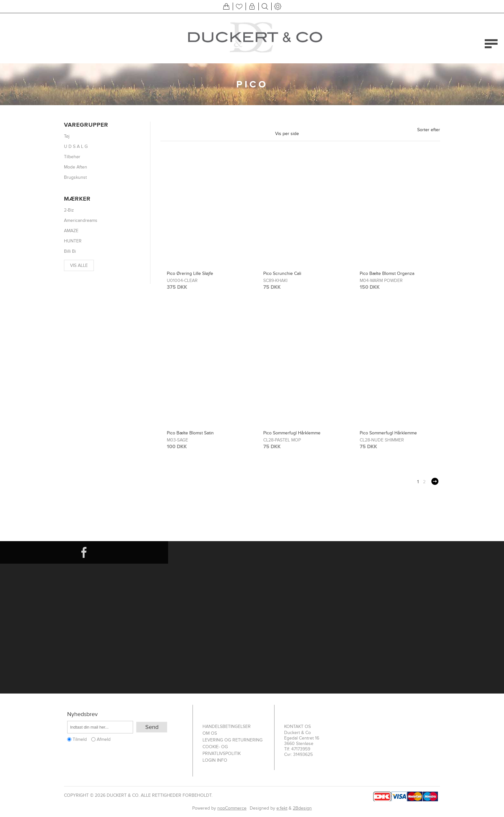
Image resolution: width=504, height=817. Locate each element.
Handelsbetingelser (227, 726)
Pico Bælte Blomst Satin (190, 433)
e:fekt (282, 808)
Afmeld (104, 739)
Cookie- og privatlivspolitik (222, 750)
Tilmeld (80, 739)
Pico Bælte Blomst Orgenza (387, 273)
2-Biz (69, 210)
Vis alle (79, 265)
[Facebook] (84, 552)
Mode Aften (76, 167)
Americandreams (81, 220)
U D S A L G (76, 146)
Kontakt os (297, 726)
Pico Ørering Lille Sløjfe (190, 273)
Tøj (67, 136)
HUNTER (73, 241)
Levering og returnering (233, 740)
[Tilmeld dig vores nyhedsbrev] (100, 727)
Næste (435, 481)
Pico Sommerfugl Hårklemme (292, 433)
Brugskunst (75, 177)
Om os (210, 733)
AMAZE (71, 231)
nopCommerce (232, 808)
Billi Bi (70, 251)
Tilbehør (72, 157)
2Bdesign (302, 808)
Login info (215, 760)
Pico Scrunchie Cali (282, 273)
